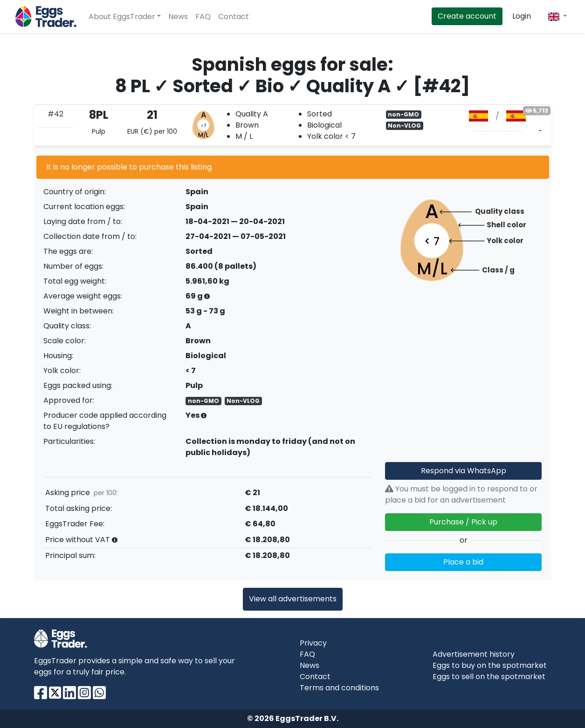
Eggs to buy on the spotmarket (490, 665)
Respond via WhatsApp (464, 471)
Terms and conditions (339, 688)
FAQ (203, 17)
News (178, 17)
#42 (55, 114)
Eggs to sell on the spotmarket (489, 677)
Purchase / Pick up (463, 522)
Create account (467, 16)
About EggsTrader (122, 17)
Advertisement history (474, 654)
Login (522, 16)
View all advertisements (293, 599)
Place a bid (463, 562)
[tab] (293, 125)
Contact (234, 17)
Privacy (313, 643)
